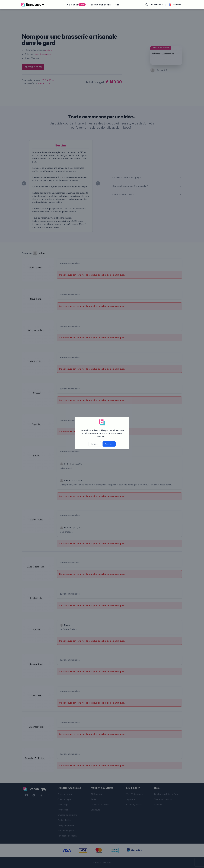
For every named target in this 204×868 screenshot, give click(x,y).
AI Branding (76, 5)
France (175, 5)
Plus (118, 5)
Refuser (95, 444)
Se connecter (157, 5)
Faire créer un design (100, 5)
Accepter (109, 444)
